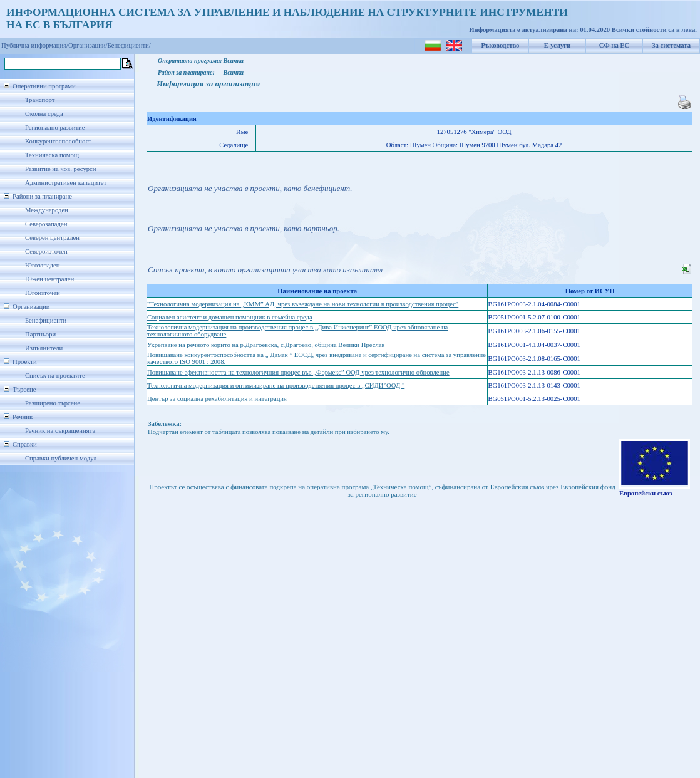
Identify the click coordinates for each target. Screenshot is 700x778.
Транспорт (40, 100)
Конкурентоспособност (58, 141)
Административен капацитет (66, 183)
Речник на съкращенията (60, 431)
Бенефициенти (46, 320)
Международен (47, 210)
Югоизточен (43, 293)
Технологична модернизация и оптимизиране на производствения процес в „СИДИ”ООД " (276, 386)
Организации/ (88, 45)
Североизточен (46, 252)
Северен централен (52, 238)
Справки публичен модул (61, 458)
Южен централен (49, 279)
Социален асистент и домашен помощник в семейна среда (230, 317)
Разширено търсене (53, 403)
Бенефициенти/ (129, 45)
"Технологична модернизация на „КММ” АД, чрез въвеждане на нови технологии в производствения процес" (303, 304)
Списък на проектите (55, 376)
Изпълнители (44, 348)
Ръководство (501, 45)
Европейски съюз (646, 493)
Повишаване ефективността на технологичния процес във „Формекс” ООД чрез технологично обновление (298, 372)
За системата (671, 45)
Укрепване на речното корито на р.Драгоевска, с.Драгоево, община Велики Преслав (266, 345)
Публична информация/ (35, 45)
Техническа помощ (52, 155)
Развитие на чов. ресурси (61, 169)
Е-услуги (558, 45)
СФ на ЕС (614, 45)
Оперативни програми (44, 86)
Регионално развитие (55, 127)
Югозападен (42, 265)
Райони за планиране (42, 196)
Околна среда (44, 114)
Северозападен (46, 224)
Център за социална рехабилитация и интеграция (217, 399)
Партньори (40, 334)
